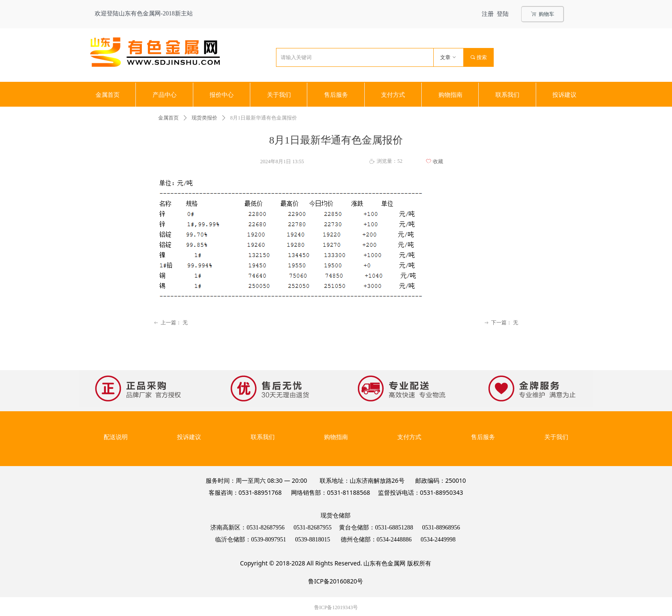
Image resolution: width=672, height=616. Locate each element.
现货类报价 (204, 118)
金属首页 (168, 118)
